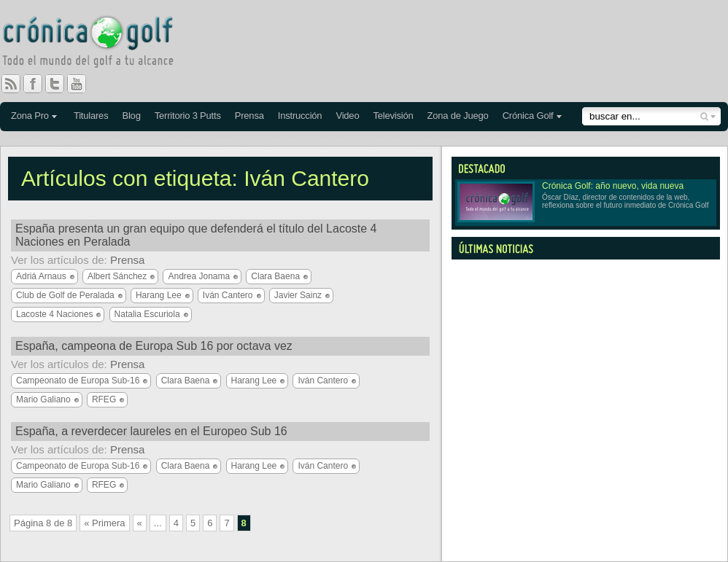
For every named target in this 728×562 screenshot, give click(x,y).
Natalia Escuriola (147, 314)
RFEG (104, 399)
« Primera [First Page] (104, 523)
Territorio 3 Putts (188, 116)
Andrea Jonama (199, 276)
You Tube (82, 84)
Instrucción (300, 116)
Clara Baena (275, 276)
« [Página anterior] (140, 523)
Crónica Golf (528, 116)
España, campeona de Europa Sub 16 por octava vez (154, 346)
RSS (11, 84)
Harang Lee (159, 295)
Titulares (91, 116)
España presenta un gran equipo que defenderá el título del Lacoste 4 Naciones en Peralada (196, 235)
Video (347, 116)
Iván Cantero (228, 295)
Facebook (39, 84)
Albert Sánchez (117, 276)
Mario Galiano (43, 399)
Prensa (249, 116)
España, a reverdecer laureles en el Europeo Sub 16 (151, 431)
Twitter (61, 84)
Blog (131, 116)
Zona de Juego (458, 116)
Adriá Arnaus (41, 276)
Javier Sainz (298, 295)
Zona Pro (30, 116)
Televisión (393, 116)
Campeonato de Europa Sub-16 (78, 380)
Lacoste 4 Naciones (54, 314)
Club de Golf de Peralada (65, 295)
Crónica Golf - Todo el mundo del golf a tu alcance (98, 44)
